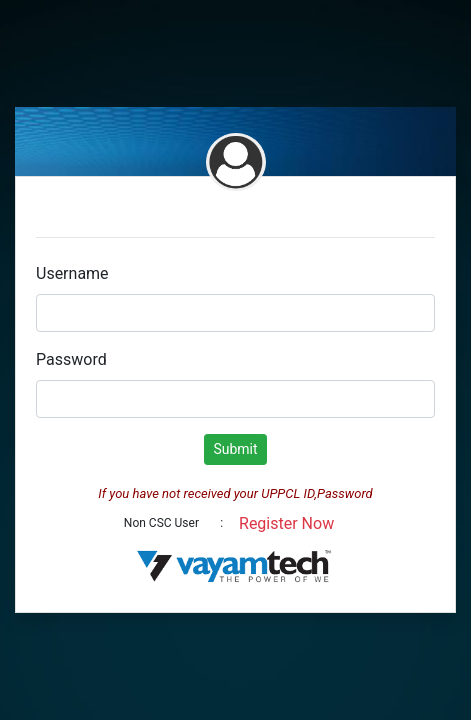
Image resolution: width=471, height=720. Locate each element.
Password (71, 359)
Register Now (286, 523)
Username (72, 273)
